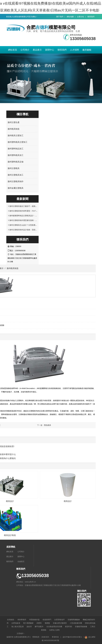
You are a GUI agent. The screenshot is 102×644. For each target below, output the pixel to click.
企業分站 (81, 17)
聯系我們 (91, 17)
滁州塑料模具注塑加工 (17, 142)
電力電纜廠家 (28, 623)
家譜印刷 (68, 627)
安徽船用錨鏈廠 (81, 627)
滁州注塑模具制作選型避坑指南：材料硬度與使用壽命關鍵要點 (34, 220)
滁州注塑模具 (14, 168)
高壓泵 (39, 623)
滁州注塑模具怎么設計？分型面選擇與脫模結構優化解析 (31, 225)
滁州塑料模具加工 (16, 155)
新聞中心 (50, 50)
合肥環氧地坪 (59, 620)
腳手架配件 (39, 627)
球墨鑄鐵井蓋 (34, 620)
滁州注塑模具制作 (16, 181)
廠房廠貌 (87, 50)
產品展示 (37, 50)
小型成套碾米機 (76, 623)
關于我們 (60, 17)
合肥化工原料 (54, 630)
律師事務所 (22, 620)
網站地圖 (70, 17)
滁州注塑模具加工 (16, 175)
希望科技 (55, 637)
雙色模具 (48, 425)
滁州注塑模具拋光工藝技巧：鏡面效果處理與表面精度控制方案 (34, 206)
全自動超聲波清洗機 (54, 627)
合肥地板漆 (16, 623)
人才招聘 (74, 50)
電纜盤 (47, 623)
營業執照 (36, 637)
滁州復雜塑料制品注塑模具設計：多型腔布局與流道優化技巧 (33, 216)
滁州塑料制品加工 (16, 149)
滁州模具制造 (14, 129)
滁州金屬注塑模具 (16, 188)
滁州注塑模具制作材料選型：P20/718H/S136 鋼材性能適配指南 (33, 211)
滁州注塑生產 (14, 122)
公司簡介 (25, 50)
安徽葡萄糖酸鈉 (74, 620)
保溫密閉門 (47, 620)
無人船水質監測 (17, 627)
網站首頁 (13, 50)
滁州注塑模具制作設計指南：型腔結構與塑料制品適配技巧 (32, 230)
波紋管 (29, 627)
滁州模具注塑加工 (16, 136)
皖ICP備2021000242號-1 (72, 637)
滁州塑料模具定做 (16, 162)
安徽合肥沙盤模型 (60, 623)
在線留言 (21, 561)
